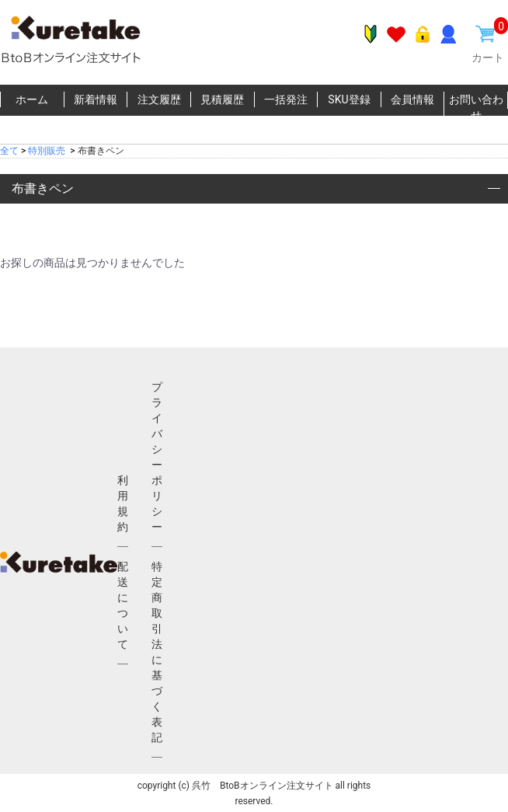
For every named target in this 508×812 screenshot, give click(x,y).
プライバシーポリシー (157, 457)
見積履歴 (222, 99)
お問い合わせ (476, 107)
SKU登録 (349, 99)
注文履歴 (159, 99)
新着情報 (96, 99)
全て (9, 151)
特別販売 (47, 151)
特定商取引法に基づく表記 (157, 652)
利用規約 (123, 504)
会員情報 (412, 99)
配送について (123, 605)
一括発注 (286, 99)
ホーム (32, 99)
